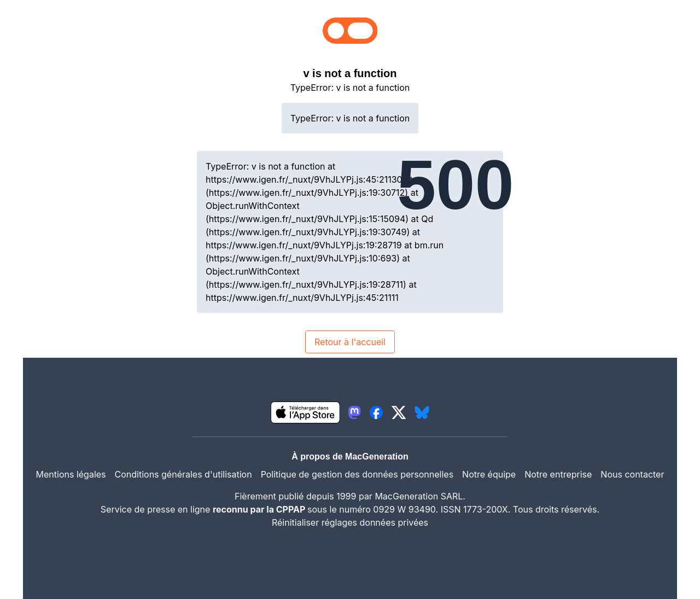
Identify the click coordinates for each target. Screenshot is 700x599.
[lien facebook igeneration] (376, 412)
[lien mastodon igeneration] (354, 412)
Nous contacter (632, 474)
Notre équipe (489, 474)
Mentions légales (71, 474)
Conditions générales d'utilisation (183, 474)
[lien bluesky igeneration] (422, 412)
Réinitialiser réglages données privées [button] (350, 522)
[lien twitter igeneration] (399, 412)
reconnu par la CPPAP (260, 509)
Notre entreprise (558, 474)
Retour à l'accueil (350, 342)
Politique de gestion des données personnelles (357, 474)
